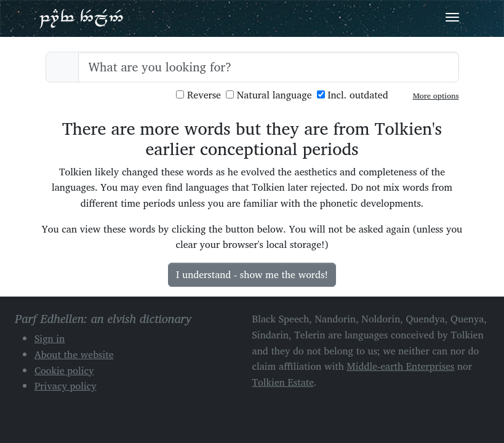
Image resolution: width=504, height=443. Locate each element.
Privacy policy (66, 386)
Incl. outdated (353, 95)
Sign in (50, 338)
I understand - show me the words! (252, 274)
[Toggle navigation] (452, 17)
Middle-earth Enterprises (401, 366)
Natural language (269, 95)
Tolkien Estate (283, 382)
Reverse (198, 95)
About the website (74, 354)
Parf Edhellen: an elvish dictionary (81, 18)
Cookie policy (64, 370)
